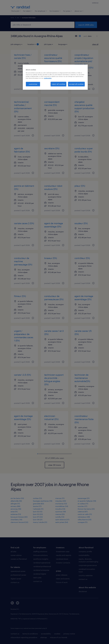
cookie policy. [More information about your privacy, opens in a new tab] (48, 78)
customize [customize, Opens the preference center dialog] (33, 84)
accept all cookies (76, 84)
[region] (55, 77)
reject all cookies (58, 84)
